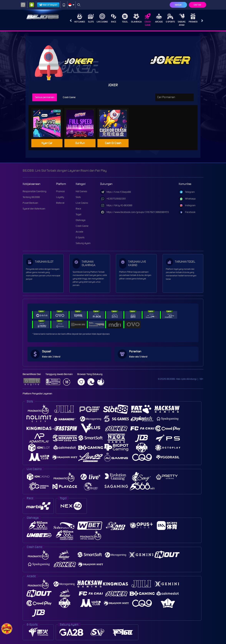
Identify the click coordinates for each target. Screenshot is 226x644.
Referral (60, 203)
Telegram (187, 192)
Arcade (159, 18)
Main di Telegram (48, 5)
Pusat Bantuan (30, 203)
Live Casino (102, 18)
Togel (125, 18)
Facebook (187, 212)
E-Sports (170, 18)
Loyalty (60, 197)
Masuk (178, 5)
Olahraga (136, 18)
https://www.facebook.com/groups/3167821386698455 (135, 212)
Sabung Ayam (182, 20)
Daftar (197, 5)
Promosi (193, 18)
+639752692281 (113, 199)
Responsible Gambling (34, 191)
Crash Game (148, 20)
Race (114, 18)
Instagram (187, 205)
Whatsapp (187, 199)
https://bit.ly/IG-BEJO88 (116, 205)
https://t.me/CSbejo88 (115, 192)
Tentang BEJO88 (31, 197)
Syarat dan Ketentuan (34, 209)
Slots (91, 18)
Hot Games (80, 18)
